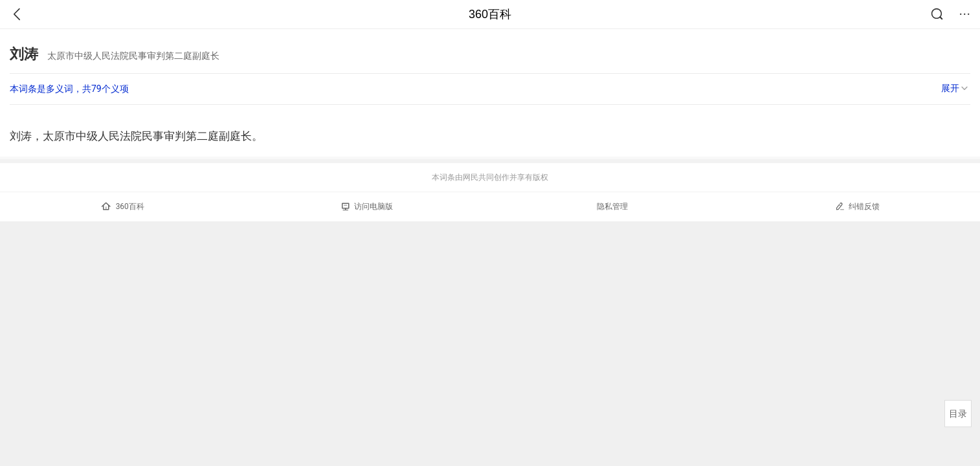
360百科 (490, 14)
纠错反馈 (857, 206)
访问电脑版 (367, 206)
